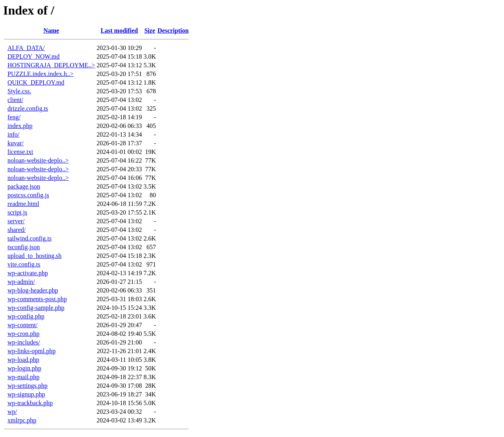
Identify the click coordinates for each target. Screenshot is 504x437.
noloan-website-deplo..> (38, 160)
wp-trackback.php (30, 403)
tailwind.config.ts (30, 238)
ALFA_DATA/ (26, 48)
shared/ (17, 230)
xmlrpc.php (22, 420)
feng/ (14, 117)
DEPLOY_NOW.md (33, 56)
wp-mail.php (23, 377)
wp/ (12, 412)
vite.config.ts (24, 264)
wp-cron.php (23, 334)
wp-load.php (23, 360)
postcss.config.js (28, 195)
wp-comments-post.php (37, 299)
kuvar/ (16, 143)
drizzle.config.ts (28, 108)
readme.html (23, 204)
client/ (15, 100)
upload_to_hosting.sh (34, 256)
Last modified (120, 31)
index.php (20, 126)
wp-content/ (22, 325)
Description (173, 31)
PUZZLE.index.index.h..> (41, 74)
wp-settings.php (28, 386)
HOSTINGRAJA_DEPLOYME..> (51, 65)
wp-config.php (26, 316)
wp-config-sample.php (36, 308)
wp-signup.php (26, 394)
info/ (13, 134)
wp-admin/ (21, 282)
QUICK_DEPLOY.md (36, 82)
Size (150, 31)
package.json (24, 186)
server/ (16, 221)
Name (51, 31)
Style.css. (19, 91)
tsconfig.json (24, 247)
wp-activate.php (28, 273)
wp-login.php (24, 368)
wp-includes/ (24, 342)
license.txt (20, 152)
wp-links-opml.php (31, 351)
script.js (17, 212)
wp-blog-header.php (33, 290)
